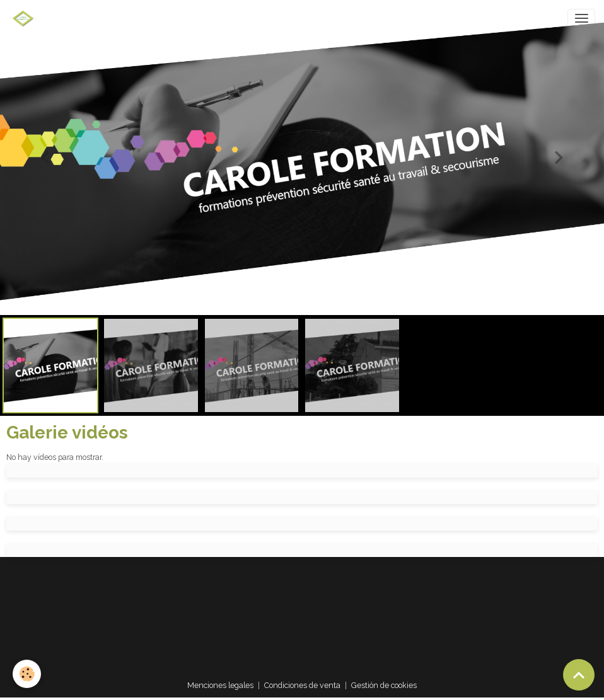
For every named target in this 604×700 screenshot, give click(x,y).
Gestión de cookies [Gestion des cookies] (384, 685)
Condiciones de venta (302, 685)
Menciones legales (220, 685)
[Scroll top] (579, 675)
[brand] (25, 18)
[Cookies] (27, 674)
